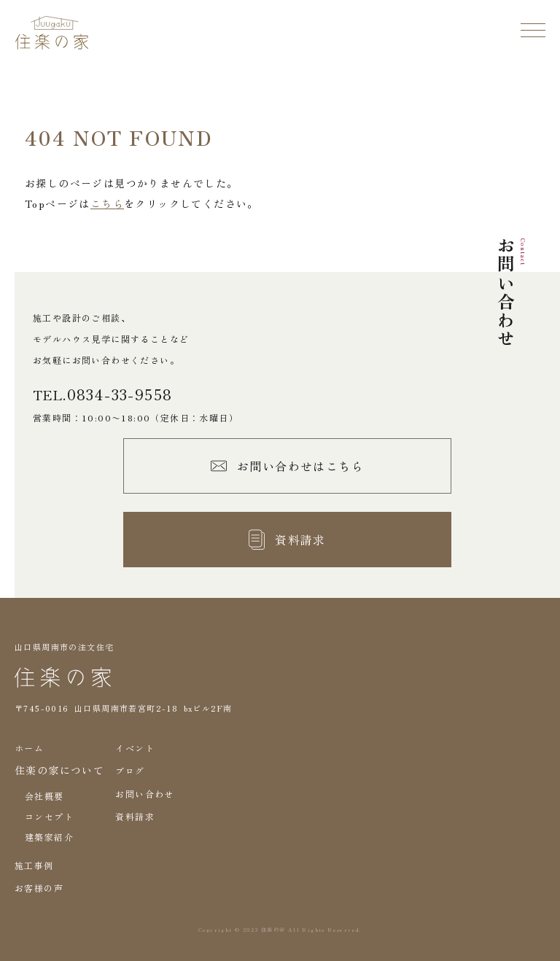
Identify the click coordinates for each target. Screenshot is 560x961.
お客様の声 (39, 888)
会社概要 (44, 796)
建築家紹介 (49, 837)
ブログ (130, 770)
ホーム (29, 748)
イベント (135, 748)
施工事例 (34, 865)
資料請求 (135, 816)
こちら (107, 203)
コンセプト (49, 816)
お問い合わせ (144, 794)
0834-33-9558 (120, 394)
